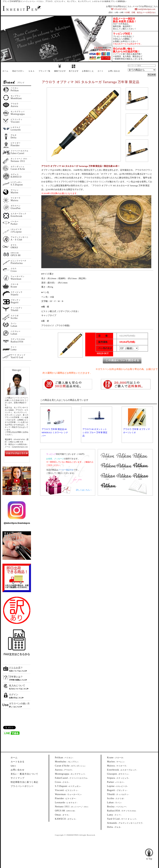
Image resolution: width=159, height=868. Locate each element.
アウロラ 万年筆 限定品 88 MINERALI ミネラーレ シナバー (55, 432)
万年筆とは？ (16, 677)
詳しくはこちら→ (84, 490)
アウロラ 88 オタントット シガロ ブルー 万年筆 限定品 (95, 432)
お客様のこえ (88, 71)
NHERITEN (20, 10)
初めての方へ (18, 71)
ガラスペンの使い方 (19, 704)
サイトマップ (18, 778)
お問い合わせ (114, 71)
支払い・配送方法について (24, 774)
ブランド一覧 (44, 71)
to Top (149, 850)
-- (64, 758)
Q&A (13, 766)
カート (100, 71)
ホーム (5, 71)
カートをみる (18, 762)
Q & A (31, 71)
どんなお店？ (16, 668)
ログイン (14, 695)
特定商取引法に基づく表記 (24, 782)
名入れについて (17, 686)
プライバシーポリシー (22, 786)
